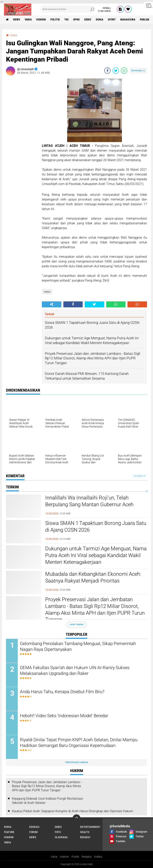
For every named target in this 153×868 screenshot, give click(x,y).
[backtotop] (76, 818)
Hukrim (64, 857)
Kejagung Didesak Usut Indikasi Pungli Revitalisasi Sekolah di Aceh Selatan (48, 801)
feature (9, 832)
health (85, 832)
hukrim (41, 19)
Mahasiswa (128, 19)
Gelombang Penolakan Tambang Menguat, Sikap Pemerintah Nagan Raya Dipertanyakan (78, 646)
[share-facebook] (107, 71)
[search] (68, 9)
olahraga (61, 837)
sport (112, 19)
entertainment (90, 827)
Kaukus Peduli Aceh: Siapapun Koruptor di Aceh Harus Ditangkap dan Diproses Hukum (73, 811)
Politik (75, 857)
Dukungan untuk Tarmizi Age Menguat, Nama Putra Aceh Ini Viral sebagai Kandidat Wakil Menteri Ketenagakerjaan (96, 555)
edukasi (34, 827)
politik (55, 19)
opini (76, 19)
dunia (100, 19)
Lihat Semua (76, 625)
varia (28, 19)
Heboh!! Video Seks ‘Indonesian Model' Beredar (64, 716)
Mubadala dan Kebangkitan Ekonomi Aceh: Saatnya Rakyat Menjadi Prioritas (93, 577)
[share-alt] (52, 304)
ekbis (88, 19)
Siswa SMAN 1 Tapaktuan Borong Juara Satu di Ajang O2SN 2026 (96, 526)
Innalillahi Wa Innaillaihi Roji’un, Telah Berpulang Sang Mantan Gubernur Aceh (89, 501)
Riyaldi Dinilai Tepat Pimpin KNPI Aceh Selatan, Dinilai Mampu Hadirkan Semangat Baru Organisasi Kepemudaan (79, 743)
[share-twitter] (116, 71)
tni (66, 19)
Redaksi (87, 857)
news (17, 19)
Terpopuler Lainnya (76, 762)
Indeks (98, 857)
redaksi (85, 837)
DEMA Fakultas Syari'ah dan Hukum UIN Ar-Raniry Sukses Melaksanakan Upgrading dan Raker (75, 671)
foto (58, 832)
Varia (54, 857)
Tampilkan (139, 476)
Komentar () (138, 70)
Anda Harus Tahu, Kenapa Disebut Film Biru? (62, 692)
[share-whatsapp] (124, 71)
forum (33, 832)
